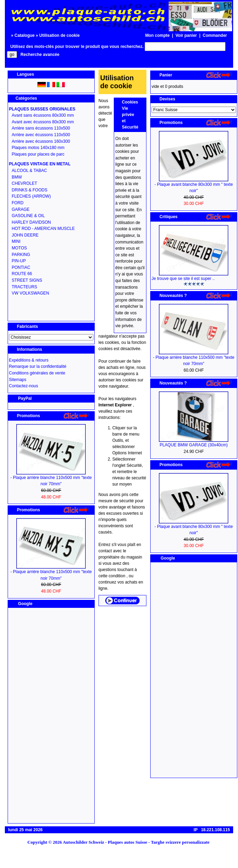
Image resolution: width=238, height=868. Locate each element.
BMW (17, 177)
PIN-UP (19, 261)
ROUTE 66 (22, 274)
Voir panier (186, 35)
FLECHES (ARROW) (31, 196)
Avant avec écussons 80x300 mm (43, 122)
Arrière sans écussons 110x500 (41, 128)
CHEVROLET (24, 183)
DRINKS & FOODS (30, 190)
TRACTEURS (24, 287)
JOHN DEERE (25, 235)
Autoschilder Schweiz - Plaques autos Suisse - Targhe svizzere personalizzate (138, 842)
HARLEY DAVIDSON (31, 222)
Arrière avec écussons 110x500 (41, 135)
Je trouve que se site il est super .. (183, 279)
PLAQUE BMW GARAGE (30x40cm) (194, 445)
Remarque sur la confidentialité (38, 366)
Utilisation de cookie (59, 35)
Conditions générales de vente (37, 373)
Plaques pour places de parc (38, 154)
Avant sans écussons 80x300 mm (43, 115)
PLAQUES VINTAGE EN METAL (40, 164)
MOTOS (19, 248)
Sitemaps (18, 380)
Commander (215, 35)
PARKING (21, 255)
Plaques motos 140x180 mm (38, 148)
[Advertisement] (51, 716)
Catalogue (25, 35)
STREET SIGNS (27, 280)
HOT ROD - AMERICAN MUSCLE (43, 229)
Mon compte (157, 35)
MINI (16, 241)
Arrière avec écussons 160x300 (41, 141)
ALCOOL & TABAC (29, 171)
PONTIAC (21, 267)
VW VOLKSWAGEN (31, 293)
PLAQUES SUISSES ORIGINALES (42, 109)
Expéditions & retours (29, 360)
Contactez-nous (24, 386)
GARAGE (21, 209)
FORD (18, 203)
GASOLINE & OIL (28, 216)
